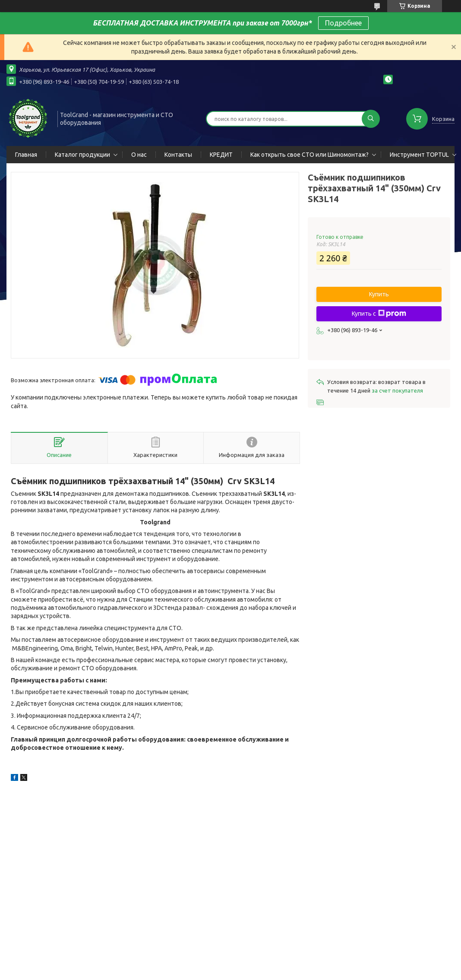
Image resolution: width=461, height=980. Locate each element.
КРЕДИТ (221, 155)
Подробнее (343, 23)
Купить (379, 294)
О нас (139, 155)
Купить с (379, 314)
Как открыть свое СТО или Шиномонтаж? (309, 155)
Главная (26, 155)
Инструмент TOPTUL (419, 155)
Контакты (178, 155)
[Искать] (371, 119)
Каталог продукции (82, 155)
